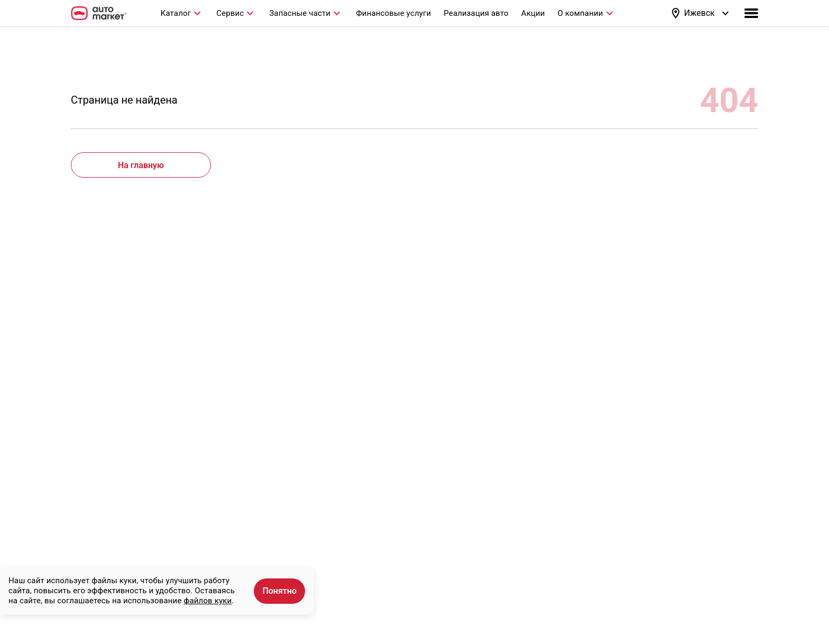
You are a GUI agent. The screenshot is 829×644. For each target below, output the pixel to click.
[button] (701, 13)
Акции (533, 13)
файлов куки (208, 601)
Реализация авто (476, 13)
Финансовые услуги (393, 13)
